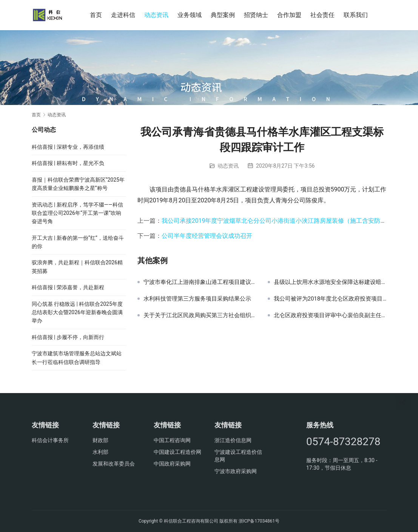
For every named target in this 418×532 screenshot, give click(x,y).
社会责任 (322, 15)
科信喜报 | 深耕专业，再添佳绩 (68, 147)
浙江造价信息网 (233, 440)
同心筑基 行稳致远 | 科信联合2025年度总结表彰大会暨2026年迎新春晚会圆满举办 (77, 312)
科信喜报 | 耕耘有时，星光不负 (68, 163)
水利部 (100, 452)
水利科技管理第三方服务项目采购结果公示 (197, 299)
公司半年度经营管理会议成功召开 (207, 236)
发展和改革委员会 (114, 464)
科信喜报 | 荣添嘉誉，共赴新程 (68, 287)
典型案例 (223, 15)
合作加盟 (289, 15)
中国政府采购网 (172, 464)
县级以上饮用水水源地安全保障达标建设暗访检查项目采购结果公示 (330, 282)
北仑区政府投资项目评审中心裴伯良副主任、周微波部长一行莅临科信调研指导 (330, 315)
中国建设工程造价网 (177, 452)
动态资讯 (156, 15)
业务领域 (190, 15)
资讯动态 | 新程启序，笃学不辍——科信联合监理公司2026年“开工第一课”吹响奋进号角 (77, 213)
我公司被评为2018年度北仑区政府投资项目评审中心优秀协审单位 (330, 299)
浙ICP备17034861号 (259, 521)
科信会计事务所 (50, 440)
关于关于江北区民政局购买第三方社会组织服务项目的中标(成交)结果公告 (200, 315)
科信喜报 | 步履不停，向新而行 (68, 337)
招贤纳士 (256, 15)
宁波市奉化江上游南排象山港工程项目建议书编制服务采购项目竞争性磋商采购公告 (200, 282)
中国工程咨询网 (172, 440)
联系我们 (356, 15)
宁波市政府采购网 (236, 471)
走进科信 (123, 15)
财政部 (100, 440)
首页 (96, 15)
